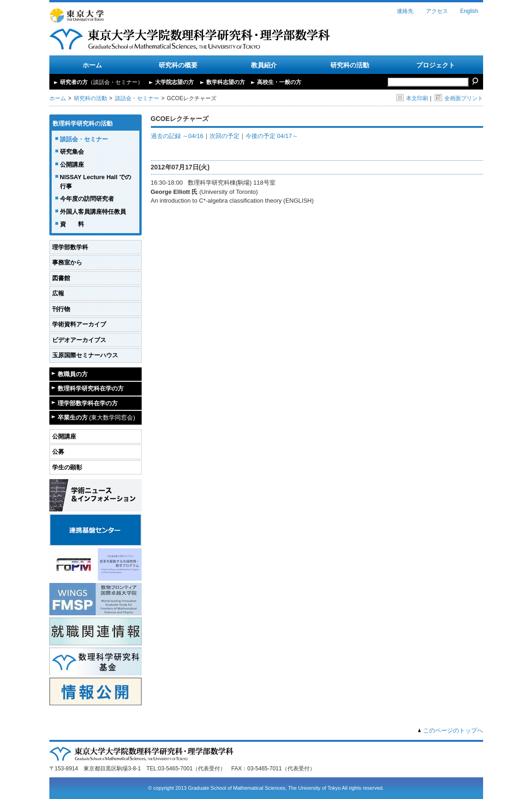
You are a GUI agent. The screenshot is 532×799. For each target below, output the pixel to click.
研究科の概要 (178, 65)
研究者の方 (102, 82)
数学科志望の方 (226, 82)
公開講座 (72, 165)
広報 (58, 293)
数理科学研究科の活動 (83, 123)
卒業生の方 (96, 418)
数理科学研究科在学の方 (91, 388)
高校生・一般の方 (279, 82)
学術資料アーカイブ (79, 324)
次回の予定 (224, 136)
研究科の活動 (350, 65)
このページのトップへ (453, 730)
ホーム (92, 65)
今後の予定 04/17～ (272, 136)
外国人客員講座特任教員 (93, 212)
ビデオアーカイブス (79, 340)
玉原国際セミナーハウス (85, 355)
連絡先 (405, 11)
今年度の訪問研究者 (87, 199)
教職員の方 (73, 374)
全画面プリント (459, 98)
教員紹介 (264, 65)
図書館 (61, 278)
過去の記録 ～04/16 (177, 136)
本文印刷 (412, 98)
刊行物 (61, 309)
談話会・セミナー (137, 98)
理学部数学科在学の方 (88, 403)
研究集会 (72, 152)
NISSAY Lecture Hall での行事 (96, 182)
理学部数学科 (70, 247)
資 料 (72, 224)
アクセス (437, 11)
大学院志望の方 (174, 82)
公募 (58, 452)
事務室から (67, 262)
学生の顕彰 (67, 467)
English (469, 11)
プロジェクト (436, 65)
